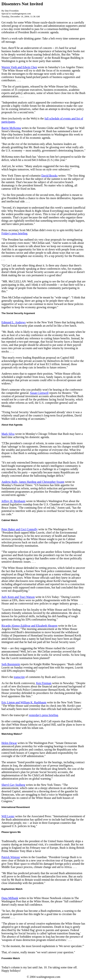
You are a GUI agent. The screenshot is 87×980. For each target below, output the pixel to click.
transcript (19, 677)
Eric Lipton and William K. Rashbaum (24, 702)
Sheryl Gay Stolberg (13, 785)
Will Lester (8, 816)
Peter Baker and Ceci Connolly (20, 529)
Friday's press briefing (14, 233)
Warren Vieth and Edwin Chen (19, 67)
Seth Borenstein (11, 664)
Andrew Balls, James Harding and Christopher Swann (33, 482)
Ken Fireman (44, 683)
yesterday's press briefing (43, 715)
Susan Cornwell (39, 393)
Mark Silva (8, 434)
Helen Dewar (9, 743)
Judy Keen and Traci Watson (18, 597)
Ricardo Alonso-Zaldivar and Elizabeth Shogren (29, 626)
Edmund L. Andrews (14, 322)
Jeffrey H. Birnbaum (13, 501)
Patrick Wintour (11, 857)
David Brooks (49, 176)
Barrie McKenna (11, 128)
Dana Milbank (10, 898)
